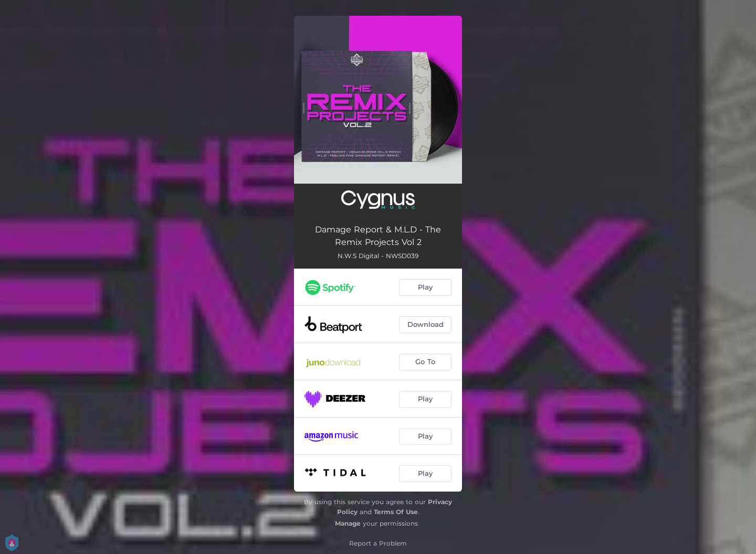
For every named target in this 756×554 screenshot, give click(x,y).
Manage (348, 523)
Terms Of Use (396, 512)
